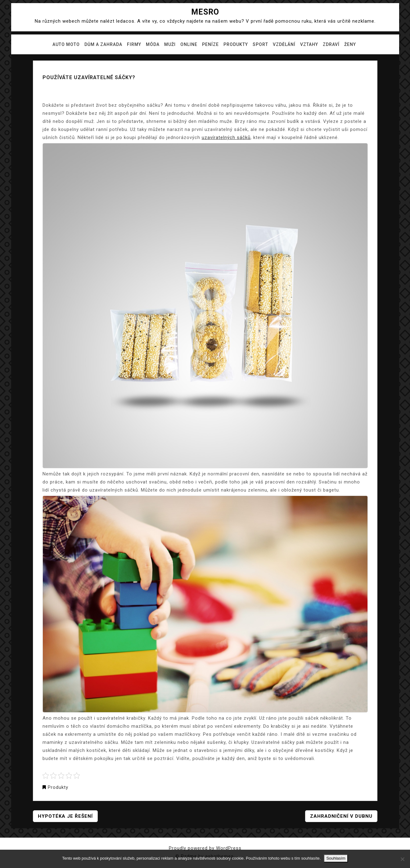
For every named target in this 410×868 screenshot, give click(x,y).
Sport (260, 44)
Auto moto (66, 44)
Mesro (205, 12)
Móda (153, 44)
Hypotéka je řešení (65, 816)
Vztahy (309, 44)
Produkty (236, 44)
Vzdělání (284, 44)
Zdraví (331, 44)
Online (189, 44)
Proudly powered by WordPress (205, 848)
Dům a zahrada (103, 44)
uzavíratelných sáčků (226, 137)
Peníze (210, 44)
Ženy (350, 44)
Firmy (134, 44)
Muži (170, 44)
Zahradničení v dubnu (341, 816)
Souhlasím (336, 858)
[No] (402, 859)
